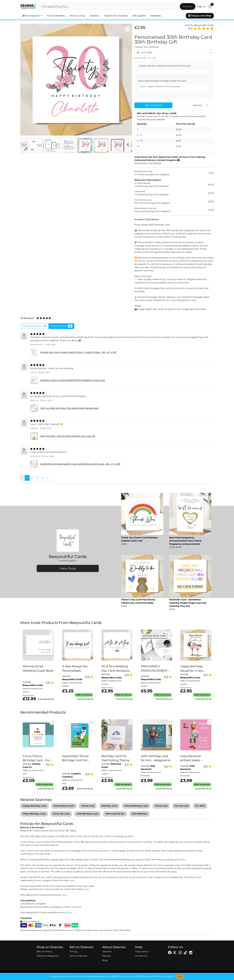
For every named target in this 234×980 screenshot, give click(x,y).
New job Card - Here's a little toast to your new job (68, 436)
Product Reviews (34, 326)
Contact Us (141, 956)
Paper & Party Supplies (116, 16)
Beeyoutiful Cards (204, 25)
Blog (105, 960)
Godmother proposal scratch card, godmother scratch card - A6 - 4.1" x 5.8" (80, 464)
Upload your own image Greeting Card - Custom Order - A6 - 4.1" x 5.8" (78, 352)
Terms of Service (78, 956)
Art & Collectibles (56, 16)
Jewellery (95, 16)
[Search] (109, 6)
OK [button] (180, 976)
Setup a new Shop (200, 16)
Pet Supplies (139, 16)
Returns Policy (45, 952)
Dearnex (107, 952)
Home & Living (77, 16)
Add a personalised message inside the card (162, 81)
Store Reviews (61, 326)
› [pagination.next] (52, 478)
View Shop (68, 568)
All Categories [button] (31, 16)
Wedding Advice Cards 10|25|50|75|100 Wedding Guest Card (73, 380)
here (86, 889)
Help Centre (142, 952)
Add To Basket (153, 105)
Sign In (201, 6)
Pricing (73, 952)
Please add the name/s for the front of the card (164, 66)
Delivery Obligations (48, 956)
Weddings (156, 16)
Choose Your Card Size (147, 47)
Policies (106, 956)
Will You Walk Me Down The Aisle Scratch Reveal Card (69, 408)
